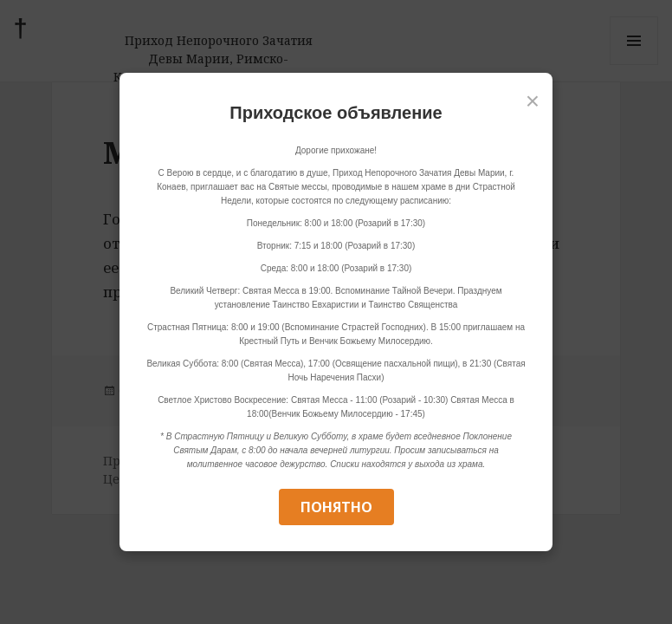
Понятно (336, 507)
